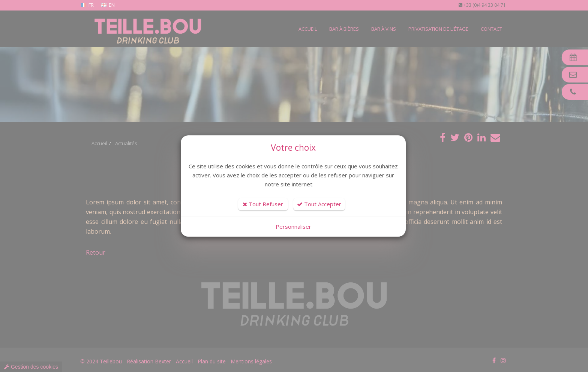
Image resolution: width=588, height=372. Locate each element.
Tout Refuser (263, 204)
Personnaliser (293, 226)
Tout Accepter (319, 204)
